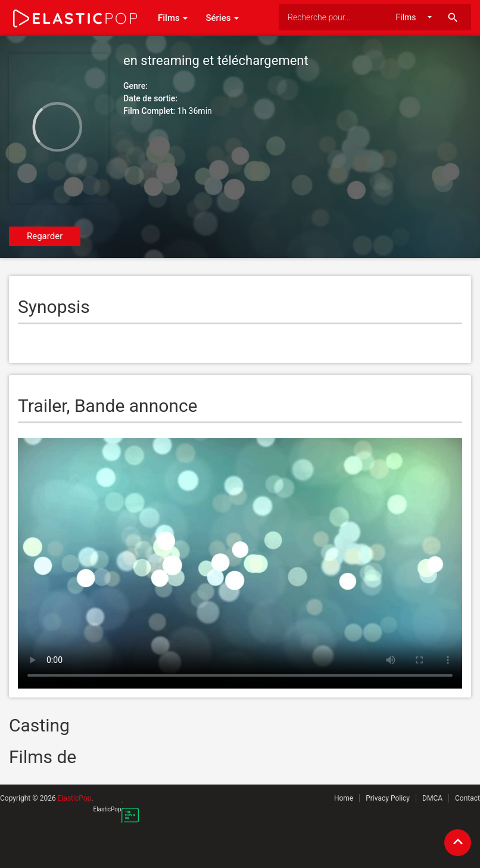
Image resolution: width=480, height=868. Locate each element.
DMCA (432, 798)
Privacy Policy (388, 798)
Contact (467, 798)
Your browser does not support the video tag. (240, 563)
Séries (222, 18)
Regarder (45, 236)
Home (344, 798)
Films (173, 18)
